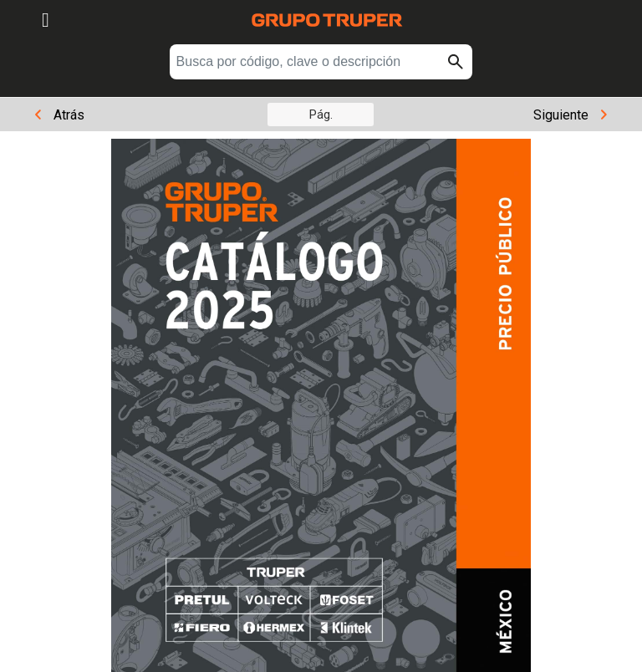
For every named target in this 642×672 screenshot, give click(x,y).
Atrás (60, 115)
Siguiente (570, 115)
